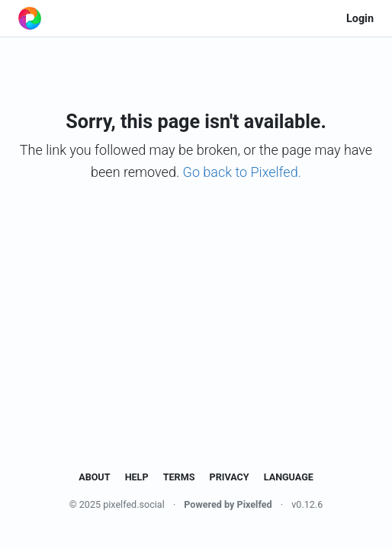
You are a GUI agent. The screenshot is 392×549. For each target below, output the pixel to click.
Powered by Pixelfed (228, 504)
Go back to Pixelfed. (242, 172)
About (94, 477)
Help (137, 477)
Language (289, 477)
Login (360, 19)
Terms (179, 477)
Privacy (230, 477)
